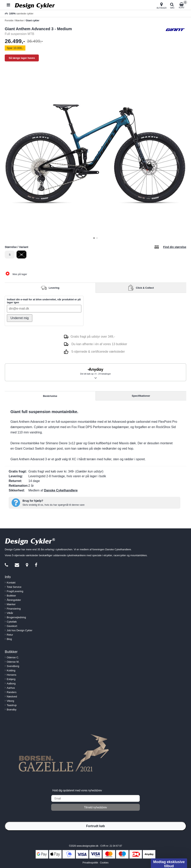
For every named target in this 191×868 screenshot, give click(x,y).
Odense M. (13, 662)
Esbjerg (11, 679)
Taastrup (12, 705)
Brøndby (12, 710)
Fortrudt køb (95, 826)
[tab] (94, 238)
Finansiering (14, 609)
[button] (169, 862)
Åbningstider (14, 600)
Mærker (11, 604)
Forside (9, 21)
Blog (9, 639)
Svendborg (13, 666)
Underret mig (19, 318)
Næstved (12, 697)
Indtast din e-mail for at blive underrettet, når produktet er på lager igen (44, 301)
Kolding (11, 670)
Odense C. (13, 657)
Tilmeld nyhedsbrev (96, 807)
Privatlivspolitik (90, 863)
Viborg (10, 701)
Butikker (11, 596)
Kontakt (11, 583)
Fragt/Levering (15, 591)
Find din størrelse (175, 247)
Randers (12, 692)
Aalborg (11, 683)
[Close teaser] (150, 855)
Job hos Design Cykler (19, 630)
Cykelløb (12, 622)
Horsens (11, 675)
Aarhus (11, 688)
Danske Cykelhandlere (61, 490)
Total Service (14, 587)
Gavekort (12, 626)
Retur (10, 635)
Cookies (104, 863)
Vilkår (10, 613)
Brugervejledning (16, 617)
